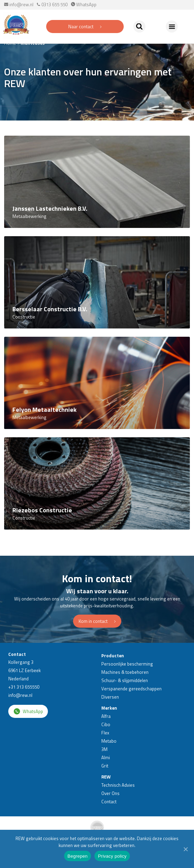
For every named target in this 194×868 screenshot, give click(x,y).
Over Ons (110, 793)
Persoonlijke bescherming (127, 664)
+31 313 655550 (24, 687)
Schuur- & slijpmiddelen (125, 680)
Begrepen (78, 856)
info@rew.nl (19, 4)
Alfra (106, 716)
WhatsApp (84, 4)
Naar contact (85, 27)
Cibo (106, 724)
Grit (105, 766)
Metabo (109, 741)
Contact (109, 802)
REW (106, 777)
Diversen (110, 697)
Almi (106, 757)
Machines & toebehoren (125, 672)
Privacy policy (112, 856)
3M (104, 749)
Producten (113, 656)
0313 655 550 (52, 4)
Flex (105, 733)
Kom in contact (97, 621)
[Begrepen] (185, 849)
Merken (109, 708)
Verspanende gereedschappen (131, 689)
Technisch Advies (118, 785)
